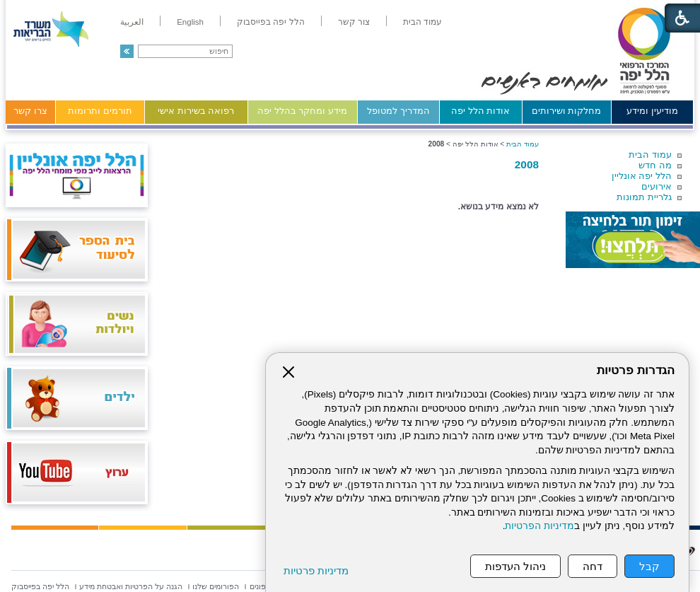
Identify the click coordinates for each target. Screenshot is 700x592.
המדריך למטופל (398, 111)
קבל (649, 566)
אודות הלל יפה (480, 111)
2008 (527, 164)
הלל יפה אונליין (642, 176)
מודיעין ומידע (652, 111)
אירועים (657, 186)
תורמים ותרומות (100, 111)
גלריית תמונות (644, 197)
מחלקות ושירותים (567, 111)
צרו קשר (30, 111)
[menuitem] (422, 22)
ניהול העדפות (515, 566)
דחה (593, 566)
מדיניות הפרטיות (539, 526)
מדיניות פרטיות (316, 570)
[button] (127, 51)
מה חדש (655, 165)
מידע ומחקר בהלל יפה (302, 111)
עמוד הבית (650, 155)
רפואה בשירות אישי (196, 111)
